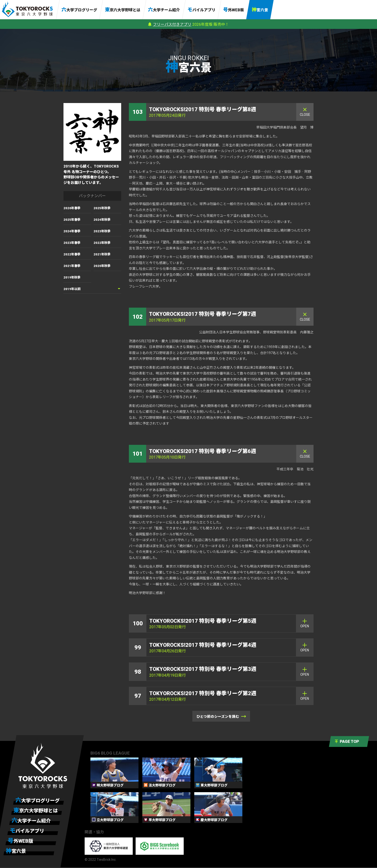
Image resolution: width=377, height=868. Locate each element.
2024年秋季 (102, 220)
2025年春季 (72, 220)
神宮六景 (260, 10)
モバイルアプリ (201, 10)
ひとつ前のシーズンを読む (221, 717)
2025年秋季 (102, 208)
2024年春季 (72, 231)
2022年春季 (72, 254)
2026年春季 (72, 208)
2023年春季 (72, 243)
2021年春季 (72, 266)
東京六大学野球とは (123, 10)
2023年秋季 (102, 231)
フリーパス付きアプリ (172, 24)
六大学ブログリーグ (79, 10)
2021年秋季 (102, 254)
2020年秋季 (102, 266)
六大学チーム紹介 (164, 10)
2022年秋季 (102, 243)
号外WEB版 (234, 10)
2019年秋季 (72, 277)
